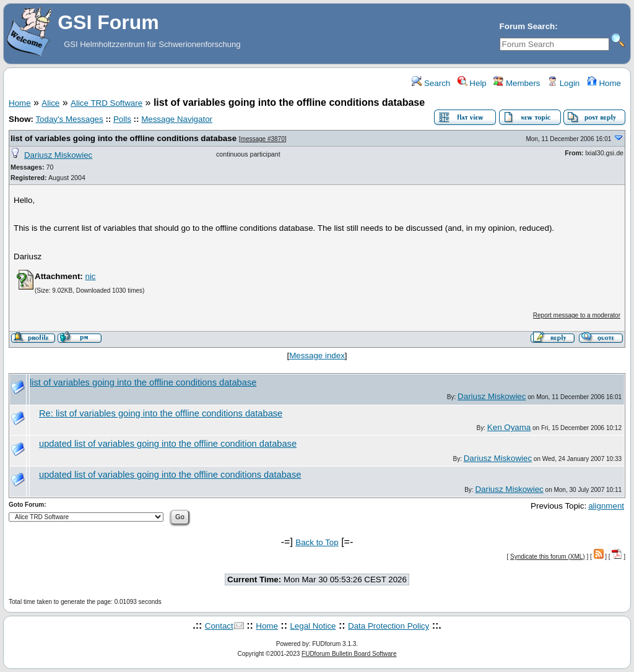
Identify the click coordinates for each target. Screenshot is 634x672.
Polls (122, 119)
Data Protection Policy (389, 626)
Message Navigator (177, 119)
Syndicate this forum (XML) (548, 557)
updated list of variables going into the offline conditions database (170, 475)
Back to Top (317, 542)
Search (431, 83)
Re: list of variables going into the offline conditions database (161, 413)
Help (472, 83)
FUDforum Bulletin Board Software (349, 654)
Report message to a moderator (577, 315)
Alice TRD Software (106, 103)
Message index (317, 355)
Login (563, 83)
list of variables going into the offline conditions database (124, 138)
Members (517, 83)
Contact (219, 626)
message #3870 (263, 139)
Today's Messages (69, 119)
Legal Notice (313, 626)
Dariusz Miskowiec (58, 155)
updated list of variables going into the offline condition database (168, 444)
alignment (606, 506)
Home (604, 83)
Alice (50, 103)
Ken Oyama (509, 427)
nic (90, 276)
